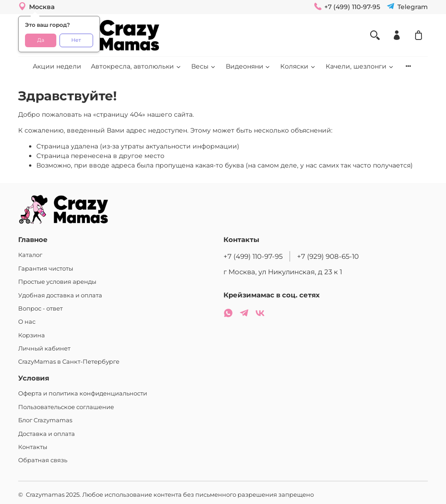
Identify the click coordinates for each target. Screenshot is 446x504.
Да (41, 40)
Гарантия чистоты (46, 269)
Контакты (33, 447)
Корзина (32, 335)
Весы (204, 66)
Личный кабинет (44, 348)
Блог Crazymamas (45, 420)
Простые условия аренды (57, 282)
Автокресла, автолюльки (136, 66)
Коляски (298, 66)
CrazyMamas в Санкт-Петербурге (69, 362)
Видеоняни (248, 66)
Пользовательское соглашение (66, 407)
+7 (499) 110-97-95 (253, 256)
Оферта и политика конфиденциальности (83, 393)
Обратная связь (43, 460)
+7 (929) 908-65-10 (328, 256)
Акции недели (57, 66)
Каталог (30, 255)
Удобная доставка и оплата (60, 295)
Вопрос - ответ (40, 309)
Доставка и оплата (47, 434)
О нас (27, 322)
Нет (76, 40)
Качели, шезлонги (360, 66)
